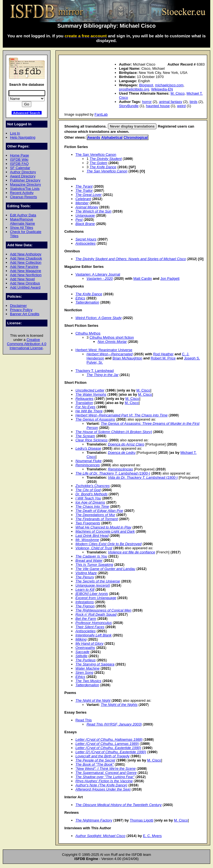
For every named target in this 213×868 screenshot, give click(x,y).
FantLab (101, 114)
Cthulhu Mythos (88, 333)
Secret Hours (86, 239)
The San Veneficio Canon (96, 155)
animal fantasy (171, 102)
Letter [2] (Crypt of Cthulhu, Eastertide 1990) (111, 752)
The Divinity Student (106, 159)
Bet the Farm (86, 619)
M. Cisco (177, 93)
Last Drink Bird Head (92, 536)
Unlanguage (85, 215)
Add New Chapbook (26, 258)
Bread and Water (89, 560)
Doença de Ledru (122, 453)
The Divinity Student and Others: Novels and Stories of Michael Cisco (131, 259)
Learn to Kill (85, 590)
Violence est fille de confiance (131, 552)
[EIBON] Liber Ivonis (92, 594)
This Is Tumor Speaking (94, 565)
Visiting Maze (86, 573)
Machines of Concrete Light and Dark (105, 531)
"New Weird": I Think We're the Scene (106, 769)
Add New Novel (22, 279)
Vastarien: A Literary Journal (98, 274)
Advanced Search (27, 113)
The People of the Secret (95, 760)
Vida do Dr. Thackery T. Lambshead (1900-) (143, 477)
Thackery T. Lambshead (95, 371)
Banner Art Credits (25, 314)
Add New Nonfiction (26, 275)
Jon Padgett (170, 278)
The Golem (98, 163)
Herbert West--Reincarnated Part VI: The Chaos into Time (121, 415)
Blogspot (146, 85)
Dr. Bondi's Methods (92, 494)
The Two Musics (88, 681)
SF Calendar (20, 168)
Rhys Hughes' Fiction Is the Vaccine (104, 781)
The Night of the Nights (119, 705)
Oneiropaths (85, 648)
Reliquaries (84, 399)
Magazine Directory (26, 184)
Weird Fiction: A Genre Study (99, 318)
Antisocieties (86, 243)
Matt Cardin (143, 278)
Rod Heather (163, 354)
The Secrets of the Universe (98, 581)
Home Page (19, 155)
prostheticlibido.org (134, 89)
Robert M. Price (163, 358)
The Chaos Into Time (92, 506)
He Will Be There (89, 411)
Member (82, 203)
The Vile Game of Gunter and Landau (105, 569)
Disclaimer (18, 306)
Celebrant (83, 199)
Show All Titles (22, 228)
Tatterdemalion (87, 302)
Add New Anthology (26, 254)
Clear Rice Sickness (92, 440)
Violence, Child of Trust (94, 548)
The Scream (85, 436)
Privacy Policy (21, 310)
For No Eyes (85, 407)
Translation (84, 403)
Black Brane (85, 224)
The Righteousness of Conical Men (103, 610)
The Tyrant (84, 186)
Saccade (82, 652)
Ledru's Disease (88, 448)
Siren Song (84, 673)
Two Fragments (88, 523)
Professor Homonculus (94, 623)
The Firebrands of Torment (97, 519)
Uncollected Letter (90, 390)
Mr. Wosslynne (87, 540)
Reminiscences (88, 465)
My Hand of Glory (89, 643)
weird (182, 106)
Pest (79, 220)
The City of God (88, 490)
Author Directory (23, 172)
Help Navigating (23, 137)
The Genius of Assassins (95, 419)
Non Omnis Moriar (112, 342)
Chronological (136, 137)
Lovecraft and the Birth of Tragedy (102, 756)
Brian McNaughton (127, 358)
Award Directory (23, 176)
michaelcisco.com (169, 85)
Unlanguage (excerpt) (93, 585)
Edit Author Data (23, 215)
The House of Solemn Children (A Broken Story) (114, 432)
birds (194, 102)
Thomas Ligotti (142, 820)
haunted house (158, 106)
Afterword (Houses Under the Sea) (103, 789)
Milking (81, 639)
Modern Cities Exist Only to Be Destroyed (108, 544)
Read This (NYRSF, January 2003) (114, 724)
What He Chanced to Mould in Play (103, 527)
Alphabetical (112, 137)
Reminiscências (121, 469)
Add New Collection (26, 262)
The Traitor (84, 191)
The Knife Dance (103, 167)
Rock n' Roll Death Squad (96, 614)
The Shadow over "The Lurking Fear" (105, 777)
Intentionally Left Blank (93, 635)
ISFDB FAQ (19, 164)
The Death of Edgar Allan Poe (99, 511)
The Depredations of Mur (95, 515)
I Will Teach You (88, 498)
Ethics (80, 298)
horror (147, 102)
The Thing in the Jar (102, 375)
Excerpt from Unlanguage (96, 598)
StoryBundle (129, 106)
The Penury (85, 577)
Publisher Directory (25, 180)
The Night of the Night (93, 700)
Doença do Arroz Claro (126, 444)
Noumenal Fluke (88, 461)
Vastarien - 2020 (100, 278)
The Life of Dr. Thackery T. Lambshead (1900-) (113, 473)
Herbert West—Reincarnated (110, 354)
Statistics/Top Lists (25, 189)
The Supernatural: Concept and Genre (106, 773)
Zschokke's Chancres (92, 486)
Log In (15, 133)
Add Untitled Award (25, 287)
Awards (94, 137)
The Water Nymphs (91, 394)
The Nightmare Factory (94, 820)
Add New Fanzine (24, 267)
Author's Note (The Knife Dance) (101, 785)
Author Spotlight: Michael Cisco (100, 836)
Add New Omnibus (25, 283)
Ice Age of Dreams (90, 502)
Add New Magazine (26, 271)
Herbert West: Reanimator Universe (104, 350)
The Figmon (85, 606)
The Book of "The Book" (95, 764)
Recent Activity (22, 193)
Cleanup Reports (23, 197)
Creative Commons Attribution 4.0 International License (27, 344)
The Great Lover (88, 195)
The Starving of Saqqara (95, 664)
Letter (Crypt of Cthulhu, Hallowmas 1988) (109, 739)
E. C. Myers (152, 836)
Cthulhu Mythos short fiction (112, 337)
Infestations (85, 602)
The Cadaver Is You (91, 556)
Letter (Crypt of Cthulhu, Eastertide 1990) (108, 748)
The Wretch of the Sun (93, 211)
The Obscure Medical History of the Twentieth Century (119, 805)
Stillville (81, 656)
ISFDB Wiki (19, 160)
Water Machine (88, 668)
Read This (84, 720)
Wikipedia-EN (162, 89)
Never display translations (132, 126)
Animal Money (87, 207)
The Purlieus (86, 660)
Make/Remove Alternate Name (22, 221)
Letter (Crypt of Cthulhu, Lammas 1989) (107, 744)
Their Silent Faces (90, 627)
